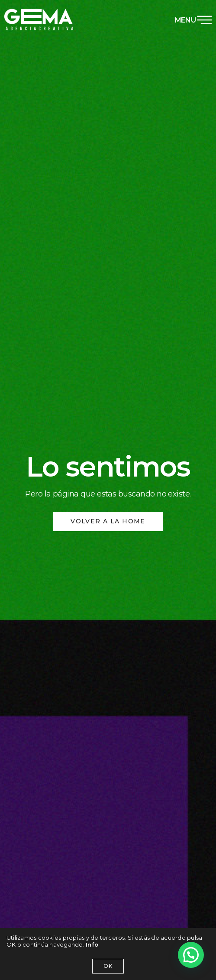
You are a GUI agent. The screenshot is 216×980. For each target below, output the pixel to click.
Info (92, 944)
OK (108, 966)
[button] (191, 955)
